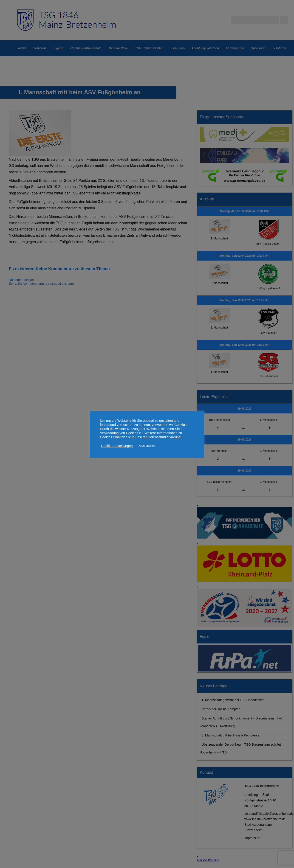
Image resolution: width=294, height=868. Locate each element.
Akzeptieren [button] (147, 446)
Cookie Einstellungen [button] (117, 446)
